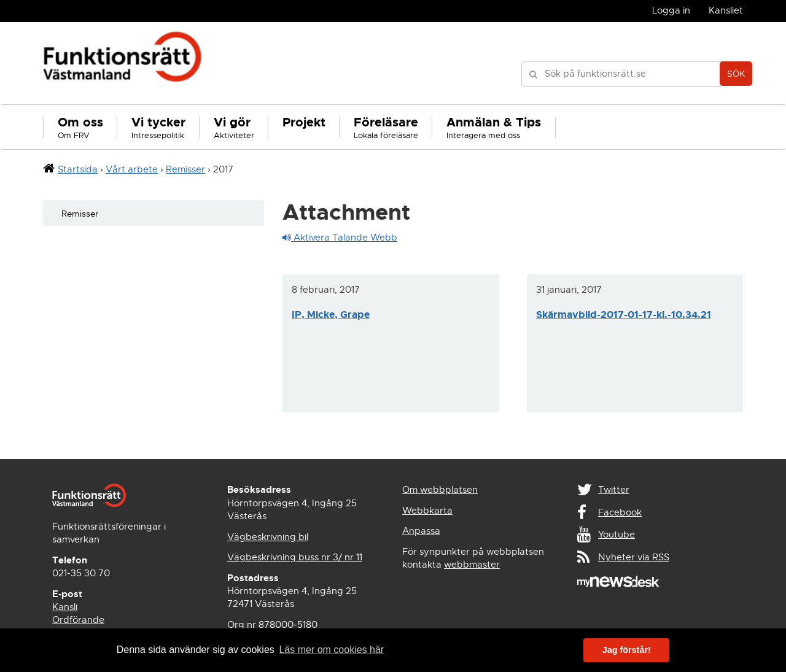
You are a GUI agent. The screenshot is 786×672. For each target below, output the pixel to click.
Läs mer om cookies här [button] (331, 650)
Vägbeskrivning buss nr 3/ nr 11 (295, 557)
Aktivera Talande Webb (340, 238)
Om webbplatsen (440, 490)
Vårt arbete (132, 169)
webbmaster (472, 565)
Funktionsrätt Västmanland (123, 63)
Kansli (65, 607)
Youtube (617, 535)
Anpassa (421, 531)
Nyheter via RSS (634, 557)
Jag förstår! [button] (627, 650)
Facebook (620, 512)
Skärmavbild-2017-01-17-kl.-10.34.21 (624, 315)
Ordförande (78, 620)
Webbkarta (427, 511)
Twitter (614, 490)
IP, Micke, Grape (331, 315)
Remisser (185, 169)
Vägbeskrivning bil (268, 537)
